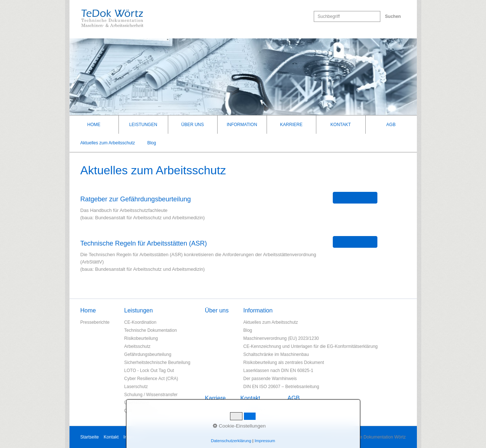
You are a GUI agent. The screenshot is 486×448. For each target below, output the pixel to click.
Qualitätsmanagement (146, 411)
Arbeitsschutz (137, 346)
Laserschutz (136, 387)
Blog (152, 143)
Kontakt (341, 125)
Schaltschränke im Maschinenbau (276, 354)
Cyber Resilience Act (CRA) (151, 379)
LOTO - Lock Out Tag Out (149, 371)
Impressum (134, 437)
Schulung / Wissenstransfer (151, 395)
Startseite (90, 437)
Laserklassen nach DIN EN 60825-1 (278, 371)
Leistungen (143, 125)
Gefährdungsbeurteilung (148, 354)
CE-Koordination (140, 322)
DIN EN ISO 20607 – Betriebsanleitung (281, 387)
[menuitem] (94, 125)
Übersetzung (137, 403)
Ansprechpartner (257, 410)
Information (242, 125)
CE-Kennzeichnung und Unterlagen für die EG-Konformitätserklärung (310, 346)
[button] (355, 198)
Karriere (291, 125)
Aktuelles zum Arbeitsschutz (108, 143)
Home (94, 125)
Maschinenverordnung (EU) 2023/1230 (281, 338)
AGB (391, 125)
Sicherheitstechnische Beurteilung (157, 362)
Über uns (192, 125)
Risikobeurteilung (141, 338)
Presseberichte (95, 322)
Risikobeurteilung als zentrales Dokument (284, 362)
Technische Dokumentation (151, 330)
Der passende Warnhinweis (270, 379)
